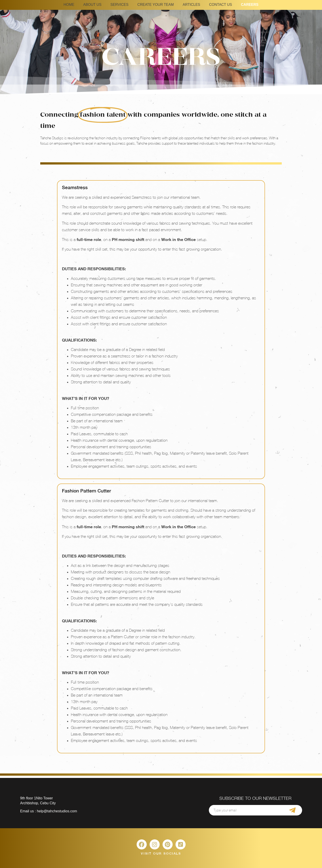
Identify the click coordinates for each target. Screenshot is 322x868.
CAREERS (250, 5)
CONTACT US (221, 5)
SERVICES (120, 5)
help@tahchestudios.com (57, 811)
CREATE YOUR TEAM (156, 5)
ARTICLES (191, 5)
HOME (69, 5)
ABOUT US (92, 5)
